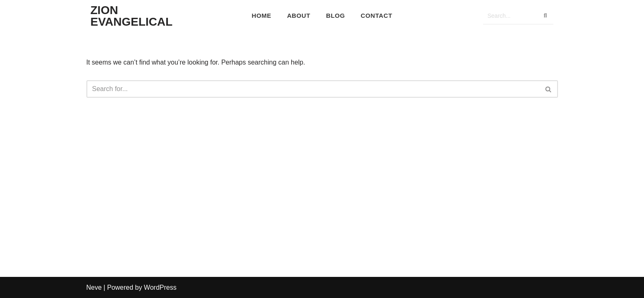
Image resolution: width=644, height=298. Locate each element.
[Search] (510, 16)
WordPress (160, 287)
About (299, 16)
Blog (335, 16)
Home (262, 16)
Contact (376, 16)
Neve (94, 287)
